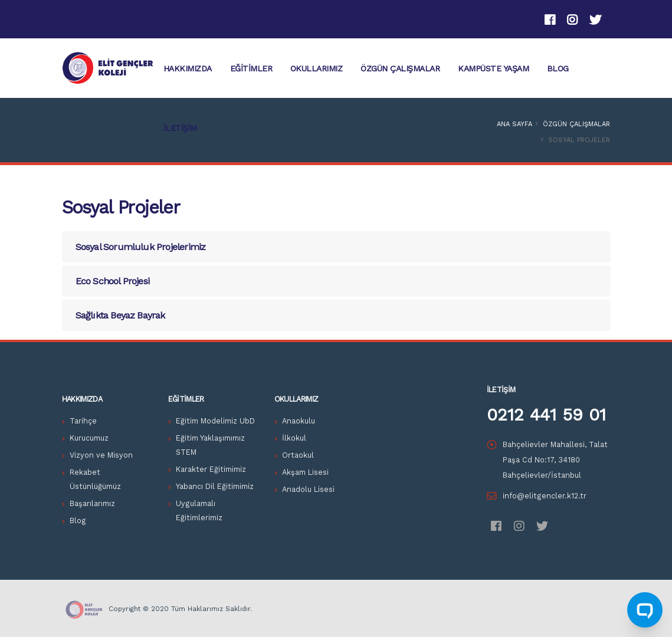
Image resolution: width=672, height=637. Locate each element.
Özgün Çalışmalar (400, 68)
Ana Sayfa (514, 124)
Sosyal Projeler (121, 207)
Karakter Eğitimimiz (211, 469)
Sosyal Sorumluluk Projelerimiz (141, 247)
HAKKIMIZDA (188, 68)
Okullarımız (317, 68)
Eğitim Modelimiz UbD (215, 421)
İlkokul (294, 438)
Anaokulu (299, 421)
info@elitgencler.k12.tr (545, 496)
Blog (558, 68)
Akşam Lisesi (305, 472)
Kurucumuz (89, 438)
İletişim (180, 128)
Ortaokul (298, 455)
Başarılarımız (92, 503)
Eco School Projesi (113, 281)
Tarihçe (83, 421)
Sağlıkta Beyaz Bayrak (120, 315)
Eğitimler (251, 68)
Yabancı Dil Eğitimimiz (215, 486)
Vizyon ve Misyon (101, 455)
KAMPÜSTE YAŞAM (493, 68)
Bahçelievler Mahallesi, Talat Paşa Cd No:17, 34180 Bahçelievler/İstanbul (555, 460)
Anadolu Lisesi (308, 489)
